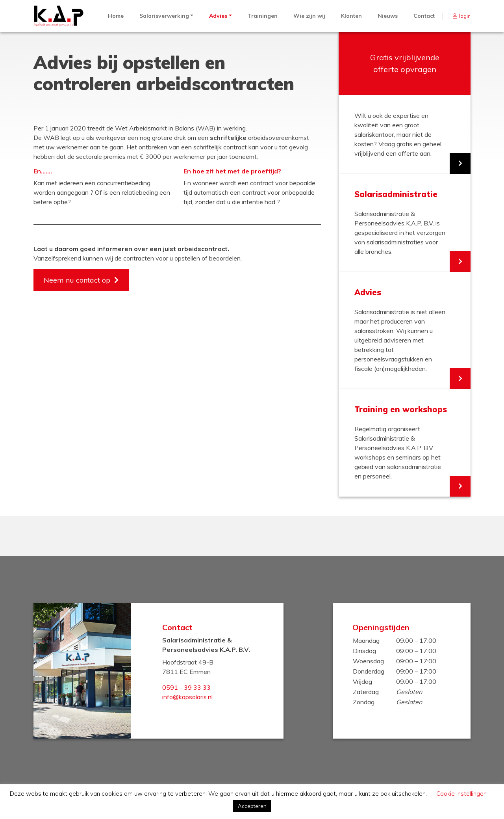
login (465, 16)
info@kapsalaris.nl (187, 697)
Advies (218, 16)
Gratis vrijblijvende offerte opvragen (405, 63)
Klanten (351, 16)
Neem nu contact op (77, 280)
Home (116, 16)
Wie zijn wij (309, 16)
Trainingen (263, 16)
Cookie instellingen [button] (461, 794)
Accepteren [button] (252, 806)
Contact (424, 16)
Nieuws (388, 16)
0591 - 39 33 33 (186, 687)
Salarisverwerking (164, 16)
